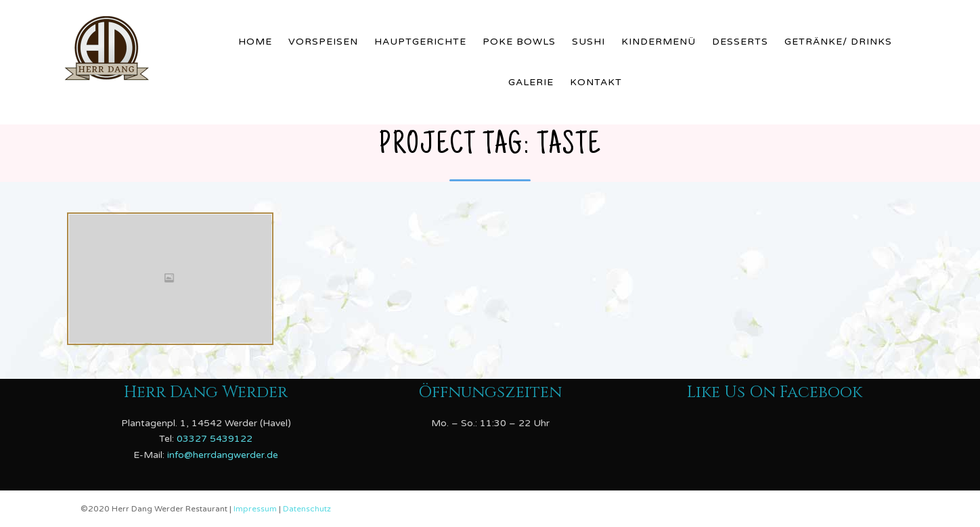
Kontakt (596, 82)
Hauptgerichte (420, 42)
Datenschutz (307, 509)
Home (255, 42)
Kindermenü (659, 42)
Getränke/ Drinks (838, 42)
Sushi (588, 42)
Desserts (740, 42)
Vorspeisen (323, 42)
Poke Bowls (519, 42)
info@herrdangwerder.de (223, 455)
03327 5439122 (215, 439)
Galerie (531, 82)
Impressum (256, 509)
